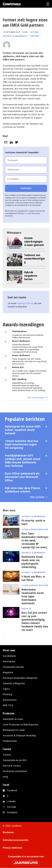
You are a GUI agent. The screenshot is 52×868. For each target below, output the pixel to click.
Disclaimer (8, 832)
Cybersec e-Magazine (14, 683)
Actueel (35, 32)
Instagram (12, 812)
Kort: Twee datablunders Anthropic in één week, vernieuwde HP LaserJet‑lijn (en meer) (35, 540)
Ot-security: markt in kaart (33, 522)
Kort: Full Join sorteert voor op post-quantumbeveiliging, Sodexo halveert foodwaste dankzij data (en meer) (35, 621)
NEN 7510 (8, 705)
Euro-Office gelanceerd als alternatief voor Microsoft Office (22, 477)
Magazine (8, 672)
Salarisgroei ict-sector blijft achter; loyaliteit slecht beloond (23, 430)
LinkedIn (11, 801)
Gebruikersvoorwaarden (16, 840)
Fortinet (35, 36)
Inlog (5, 777)
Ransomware (10, 700)
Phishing (7, 694)
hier (26, 213)
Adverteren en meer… (14, 719)
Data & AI (26, 609)
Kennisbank (9, 661)
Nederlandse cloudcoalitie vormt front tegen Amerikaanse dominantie (33, 596)
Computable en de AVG (15, 760)
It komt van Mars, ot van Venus (33, 578)
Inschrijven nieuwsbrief (15, 771)
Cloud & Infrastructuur (35, 529)
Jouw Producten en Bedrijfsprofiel (21, 725)
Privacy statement (12, 848)
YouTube (12, 807)
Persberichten (10, 741)
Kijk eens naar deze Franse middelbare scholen (22, 490)
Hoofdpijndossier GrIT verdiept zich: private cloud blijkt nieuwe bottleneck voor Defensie (22, 461)
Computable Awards (13, 667)
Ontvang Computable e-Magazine (20, 678)
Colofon (7, 755)
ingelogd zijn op (25, 303)
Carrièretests (9, 656)
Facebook (12, 790)
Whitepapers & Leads (14, 730)
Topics (6, 689)
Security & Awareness (15, 36)
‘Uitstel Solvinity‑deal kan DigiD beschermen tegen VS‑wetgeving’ (22, 444)
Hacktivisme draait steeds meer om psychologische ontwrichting (32, 562)
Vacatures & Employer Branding (19, 736)
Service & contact (12, 766)
